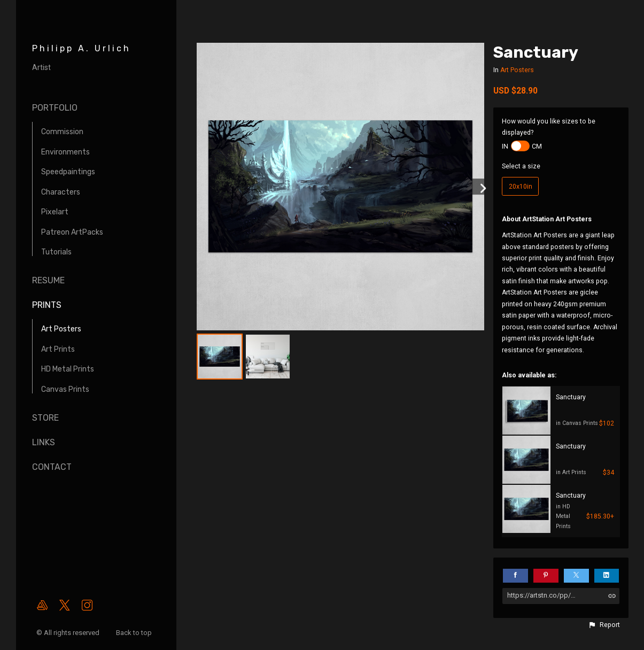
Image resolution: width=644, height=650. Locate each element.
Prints (47, 305)
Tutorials (56, 252)
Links (44, 442)
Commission (62, 132)
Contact (52, 467)
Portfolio (55, 108)
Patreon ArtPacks (72, 232)
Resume (48, 280)
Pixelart (55, 212)
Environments (65, 152)
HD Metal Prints (68, 369)
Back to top (135, 633)
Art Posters (61, 329)
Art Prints (58, 349)
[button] (604, 625)
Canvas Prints (65, 389)
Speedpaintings (68, 172)
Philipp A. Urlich (82, 48)
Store (45, 418)
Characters (61, 192)
